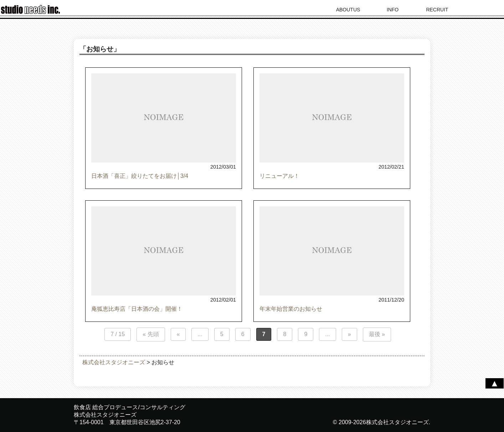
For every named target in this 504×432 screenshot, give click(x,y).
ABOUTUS (348, 10)
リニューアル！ (279, 176)
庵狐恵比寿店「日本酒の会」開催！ (137, 309)
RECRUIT (437, 10)
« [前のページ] (178, 334)
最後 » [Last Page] (377, 334)
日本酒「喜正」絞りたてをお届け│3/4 (140, 176)
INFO (393, 10)
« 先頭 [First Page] (151, 334)
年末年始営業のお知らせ (291, 309)
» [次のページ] (349, 334)
